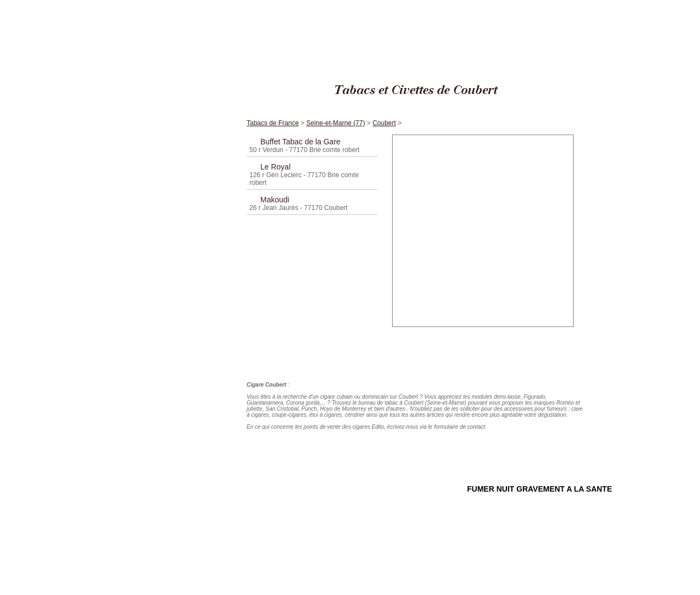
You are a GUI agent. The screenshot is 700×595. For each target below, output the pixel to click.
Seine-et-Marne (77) (565, 5)
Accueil (189, 98)
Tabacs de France (514, 5)
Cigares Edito (470, 5)
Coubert (605, 5)
